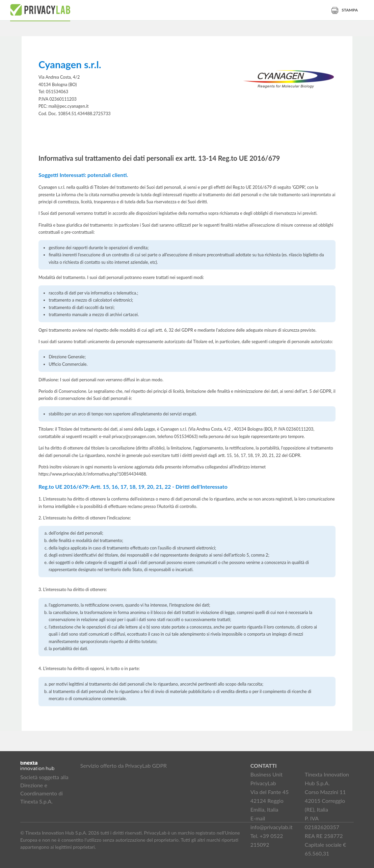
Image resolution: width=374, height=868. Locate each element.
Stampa (345, 10)
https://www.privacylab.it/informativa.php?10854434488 (92, 474)
